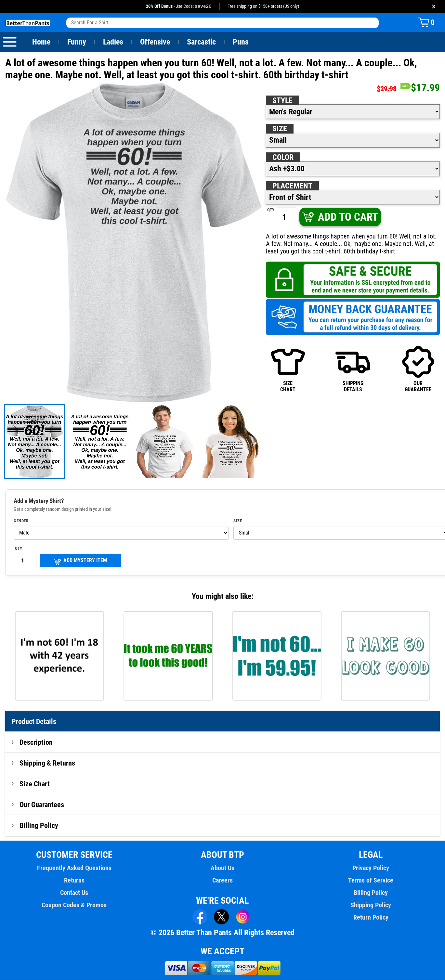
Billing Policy (39, 826)
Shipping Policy (371, 905)
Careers (222, 881)
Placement (292, 186)
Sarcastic (202, 42)
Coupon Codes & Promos (74, 905)
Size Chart (35, 784)
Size (280, 129)
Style (282, 101)
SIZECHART (288, 369)
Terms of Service (371, 881)
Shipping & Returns (47, 763)
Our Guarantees (42, 805)
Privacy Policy (371, 868)
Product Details (34, 722)
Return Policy (371, 918)
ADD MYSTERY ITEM (80, 561)
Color (283, 158)
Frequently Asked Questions (74, 868)
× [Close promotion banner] (434, 6)
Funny (77, 42)
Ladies (113, 42)
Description (36, 742)
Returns (74, 881)
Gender (21, 521)
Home (41, 42)
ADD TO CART (340, 217)
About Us (222, 868)
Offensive (155, 42)
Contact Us (74, 893)
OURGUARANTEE (418, 369)
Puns (241, 42)
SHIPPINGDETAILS (353, 369)
